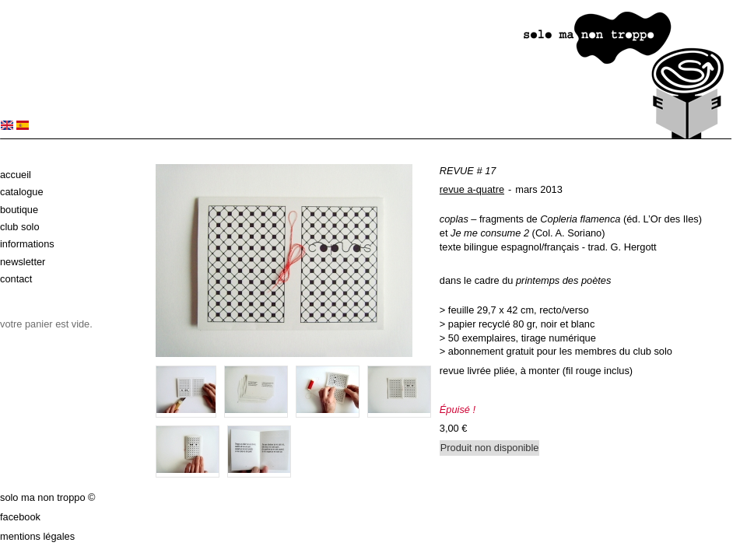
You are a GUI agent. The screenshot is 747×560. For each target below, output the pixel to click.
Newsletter (23, 262)
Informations (27, 244)
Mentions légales (37, 536)
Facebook (20, 517)
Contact (16, 279)
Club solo (20, 227)
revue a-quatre (472, 189)
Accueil (16, 175)
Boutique (19, 210)
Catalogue (22, 192)
